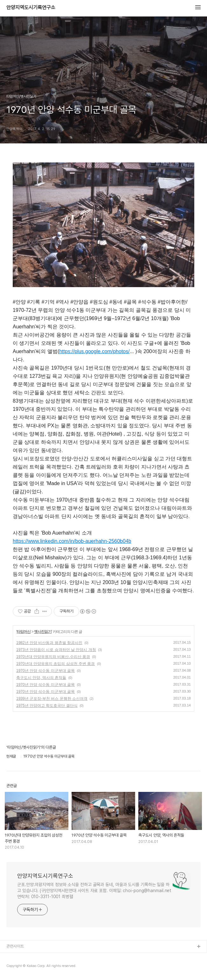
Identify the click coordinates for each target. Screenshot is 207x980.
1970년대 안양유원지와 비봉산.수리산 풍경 (53, 657)
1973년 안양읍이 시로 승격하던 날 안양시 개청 (56, 650)
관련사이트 (15, 946)
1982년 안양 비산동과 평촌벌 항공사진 (49, 643)
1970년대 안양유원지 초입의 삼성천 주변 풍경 (55, 664)
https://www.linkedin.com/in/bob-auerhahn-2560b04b (72, 541)
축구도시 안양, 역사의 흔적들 (41, 678)
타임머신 (24, 632)
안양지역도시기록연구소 (31, 8)
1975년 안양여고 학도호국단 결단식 (47, 706)
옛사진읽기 (43, 632)
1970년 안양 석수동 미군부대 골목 (45, 671)
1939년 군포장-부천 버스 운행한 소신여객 (52, 699)
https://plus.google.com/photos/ (94, 351)
